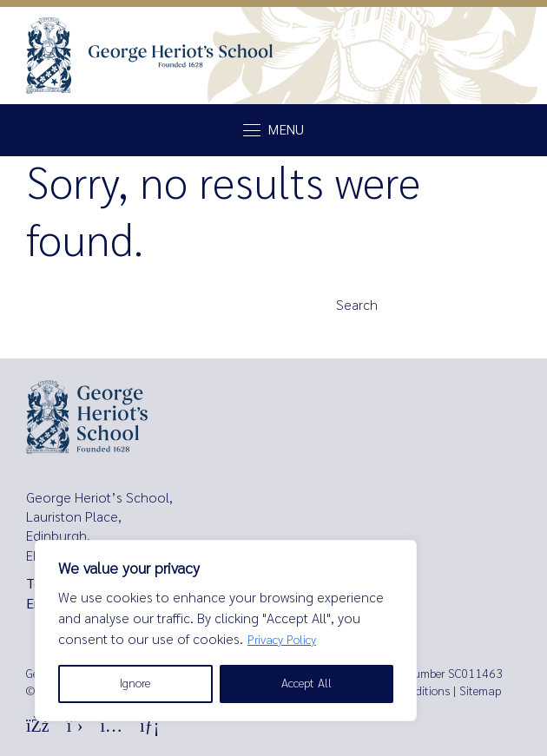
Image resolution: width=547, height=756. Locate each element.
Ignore (135, 684)
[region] (226, 631)
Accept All (306, 684)
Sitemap (480, 691)
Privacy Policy (282, 640)
